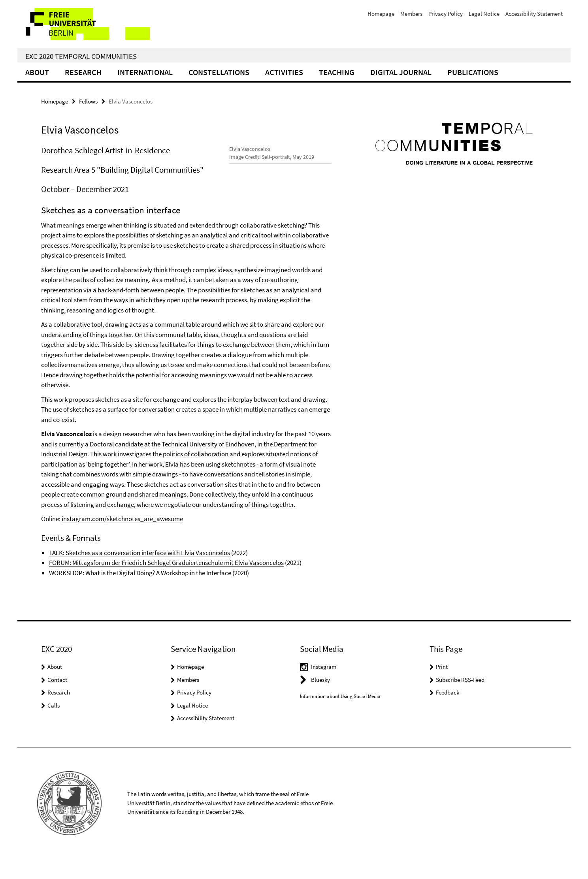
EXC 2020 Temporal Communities (81, 56)
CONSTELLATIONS (219, 72)
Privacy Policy (446, 14)
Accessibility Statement (534, 14)
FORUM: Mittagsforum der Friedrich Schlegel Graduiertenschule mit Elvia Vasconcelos (166, 583)
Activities (284, 72)
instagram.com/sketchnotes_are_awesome (122, 539)
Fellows (88, 101)
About (37, 72)
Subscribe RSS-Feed (460, 700)
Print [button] (442, 687)
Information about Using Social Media (340, 716)
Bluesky (320, 700)
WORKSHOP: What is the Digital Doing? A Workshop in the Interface (140, 593)
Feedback (448, 712)
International (145, 72)
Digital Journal (401, 72)
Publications (473, 72)
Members (411, 14)
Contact (57, 700)
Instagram (324, 687)
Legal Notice (484, 14)
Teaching (337, 72)
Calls (54, 726)
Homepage (381, 14)
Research (83, 72)
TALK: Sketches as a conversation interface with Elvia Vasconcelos (139, 573)
